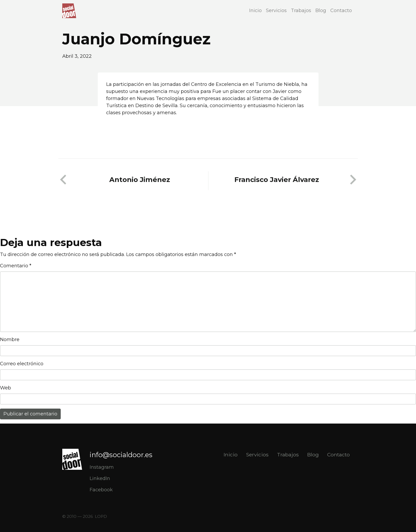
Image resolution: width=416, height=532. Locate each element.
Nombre (10, 340)
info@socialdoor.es (121, 455)
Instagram (102, 467)
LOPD (101, 516)
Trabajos (301, 11)
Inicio (255, 11)
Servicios (276, 11)
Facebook (101, 490)
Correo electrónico (22, 364)
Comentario (16, 266)
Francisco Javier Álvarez (277, 179)
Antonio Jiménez (140, 179)
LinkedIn (100, 478)
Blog (321, 11)
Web (6, 388)
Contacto (341, 11)
